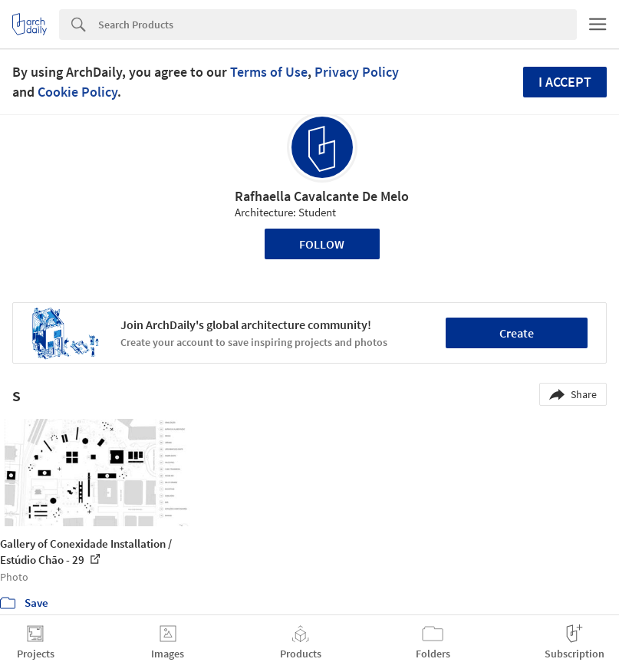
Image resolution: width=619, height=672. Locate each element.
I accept (565, 82)
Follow (322, 244)
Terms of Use (269, 72)
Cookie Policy (77, 92)
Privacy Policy (357, 72)
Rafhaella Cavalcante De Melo (322, 196)
